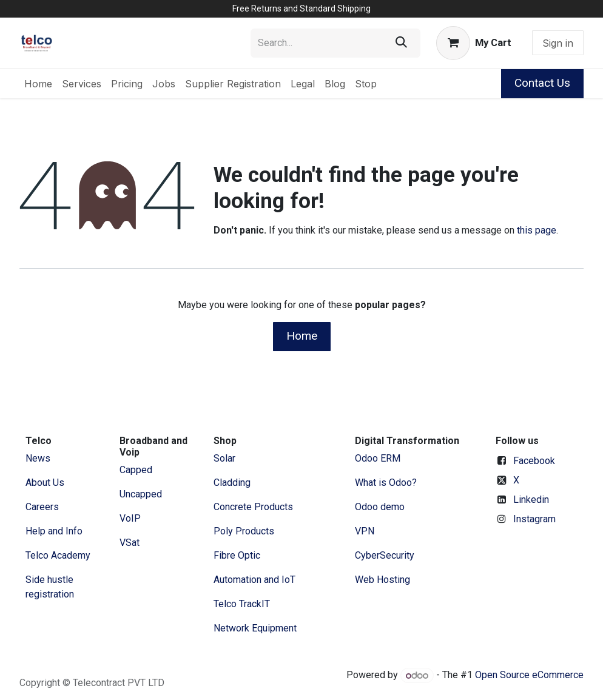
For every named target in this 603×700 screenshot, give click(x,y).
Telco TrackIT (242, 604)
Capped (137, 470)
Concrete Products (253, 507)
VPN (365, 531)
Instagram (534, 519)
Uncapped (142, 494)
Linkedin (531, 500)
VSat (130, 543)
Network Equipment (255, 628)
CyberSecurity (385, 555)
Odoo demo (380, 507)
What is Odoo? (386, 483)
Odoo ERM (379, 458)
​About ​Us (45, 483)
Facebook (534, 461)
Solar (224, 458)
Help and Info (54, 531)
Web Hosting (382, 580)
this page (537, 230)
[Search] (401, 43)
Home (302, 336)
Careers (42, 507)
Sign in (558, 43)
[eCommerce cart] (474, 43)
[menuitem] (38, 84)
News (38, 458)
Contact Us (542, 83)
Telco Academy (58, 555)
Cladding (232, 483)
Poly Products (244, 531)
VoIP (130, 518)
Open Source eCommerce (529, 675)
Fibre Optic (237, 555)
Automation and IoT (254, 580)
